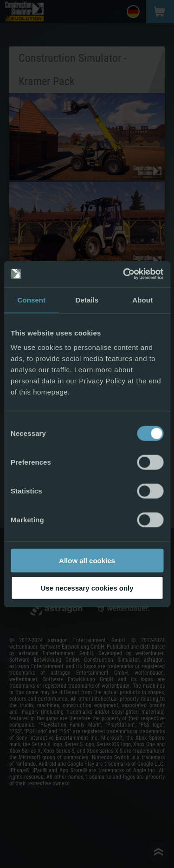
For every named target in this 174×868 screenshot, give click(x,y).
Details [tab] (87, 299)
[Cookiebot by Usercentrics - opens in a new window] (124, 274)
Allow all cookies (87, 561)
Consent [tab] (31, 299)
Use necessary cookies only (87, 588)
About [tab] (142, 299)
